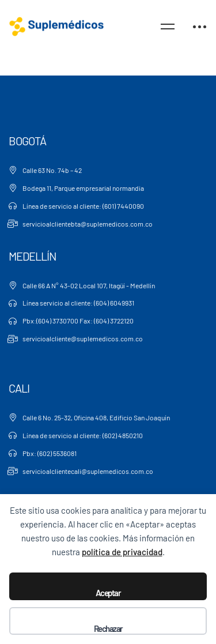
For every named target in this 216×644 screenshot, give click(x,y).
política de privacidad (122, 552)
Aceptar (108, 593)
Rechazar (108, 628)
